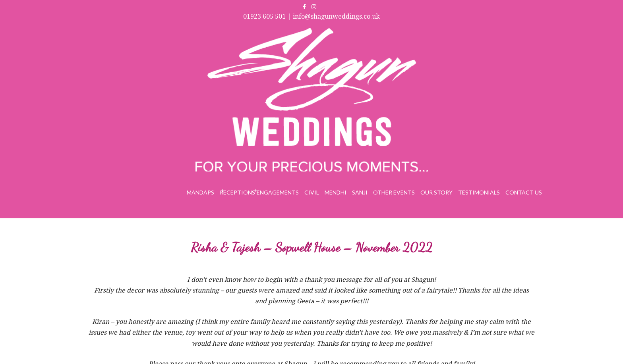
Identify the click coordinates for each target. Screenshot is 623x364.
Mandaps (200, 192)
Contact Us (524, 192)
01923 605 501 (264, 16)
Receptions (237, 192)
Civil (312, 192)
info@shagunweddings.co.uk (336, 16)
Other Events (394, 192)
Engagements (278, 192)
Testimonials (479, 192)
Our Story (436, 192)
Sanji (360, 192)
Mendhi (336, 192)
